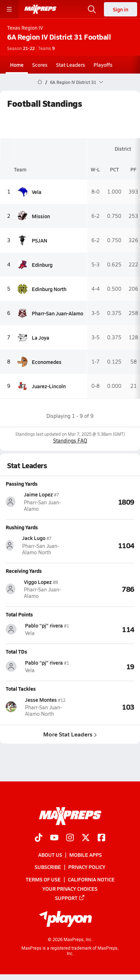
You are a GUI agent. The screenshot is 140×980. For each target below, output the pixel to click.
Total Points (19, 614)
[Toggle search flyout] (92, 9)
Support (70, 898)
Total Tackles (21, 689)
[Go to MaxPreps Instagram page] (70, 838)
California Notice (91, 879)
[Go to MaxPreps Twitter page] (86, 838)
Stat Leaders (71, 65)
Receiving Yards (24, 571)
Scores (40, 65)
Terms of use (43, 879)
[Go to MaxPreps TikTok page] (39, 838)
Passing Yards (22, 484)
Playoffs (103, 65)
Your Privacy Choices (70, 889)
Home (17, 65)
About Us (50, 855)
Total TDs (16, 651)
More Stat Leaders (70, 734)
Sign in (121, 9)
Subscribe (48, 867)
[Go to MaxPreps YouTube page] (54, 838)
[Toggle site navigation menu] (9, 9)
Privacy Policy (87, 867)
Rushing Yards (22, 527)
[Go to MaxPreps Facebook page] (101, 838)
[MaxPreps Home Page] (40, 82)
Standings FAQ (70, 441)
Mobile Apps (86, 855)
